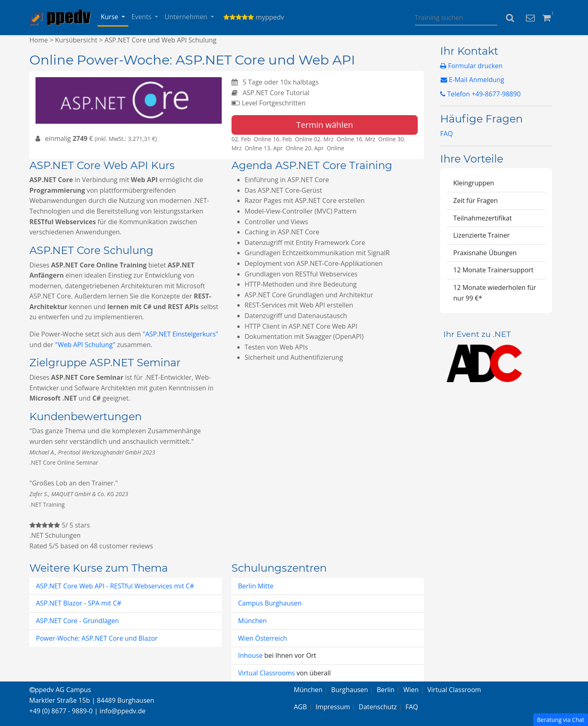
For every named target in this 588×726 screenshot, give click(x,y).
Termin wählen (325, 125)
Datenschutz (378, 707)
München (252, 621)
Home (39, 40)
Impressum (333, 707)
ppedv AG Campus (60, 690)
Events (142, 17)
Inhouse (251, 655)
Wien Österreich (263, 638)
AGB (301, 707)
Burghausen (350, 690)
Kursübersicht (76, 40)
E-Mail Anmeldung (472, 80)
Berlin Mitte (256, 586)
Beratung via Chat (561, 720)
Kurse (110, 17)
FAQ (447, 134)
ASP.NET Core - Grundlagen (77, 621)
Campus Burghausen (270, 603)
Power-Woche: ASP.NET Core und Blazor (97, 638)
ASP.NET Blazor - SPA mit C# (79, 603)
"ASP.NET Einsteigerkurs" (180, 334)
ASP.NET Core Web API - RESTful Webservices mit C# (115, 586)
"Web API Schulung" (85, 345)
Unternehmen (187, 17)
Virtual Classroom (454, 690)
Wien (411, 690)
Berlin (386, 690)
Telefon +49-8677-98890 (480, 94)
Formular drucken (471, 66)
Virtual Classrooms (266, 673)
